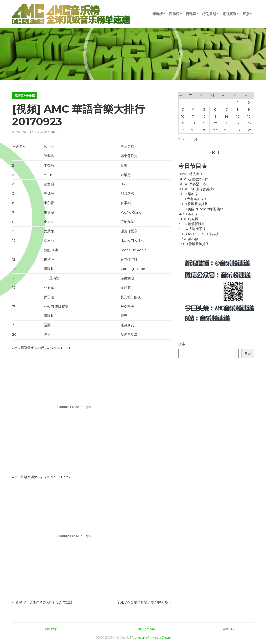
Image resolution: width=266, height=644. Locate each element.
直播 (246, 14)
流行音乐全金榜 (25, 96)
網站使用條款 (147, 629)
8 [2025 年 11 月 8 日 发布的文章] (238, 109)
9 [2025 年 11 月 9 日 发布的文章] (249, 109)
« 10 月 (215, 152)
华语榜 (158, 14)
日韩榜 (191, 14)
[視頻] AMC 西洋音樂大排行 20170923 (43, 602)
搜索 (182, 344)
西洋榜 (174, 14)
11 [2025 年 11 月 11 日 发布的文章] (193, 116)
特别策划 (209, 14)
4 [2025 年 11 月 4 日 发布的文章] (193, 109)
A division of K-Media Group (151, 638)
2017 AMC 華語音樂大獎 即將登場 (143, 602)
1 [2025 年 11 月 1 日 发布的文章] (238, 103)
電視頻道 (229, 14)
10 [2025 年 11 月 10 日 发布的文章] (183, 116)
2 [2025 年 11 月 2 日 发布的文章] (249, 103)
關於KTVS (230, 629)
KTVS (38, 132)
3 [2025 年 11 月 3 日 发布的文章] (183, 109)
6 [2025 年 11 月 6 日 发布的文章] (215, 109)
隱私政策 (51, 629)
